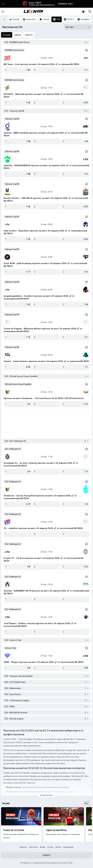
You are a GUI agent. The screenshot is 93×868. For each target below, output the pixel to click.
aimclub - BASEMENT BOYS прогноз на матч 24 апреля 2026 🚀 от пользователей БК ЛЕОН (46, 592)
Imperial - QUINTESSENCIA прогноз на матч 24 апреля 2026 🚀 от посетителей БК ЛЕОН (46, 167)
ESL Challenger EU (13, 449)
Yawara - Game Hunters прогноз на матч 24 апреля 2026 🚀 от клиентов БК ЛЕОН (46, 361)
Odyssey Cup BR (12, 119)
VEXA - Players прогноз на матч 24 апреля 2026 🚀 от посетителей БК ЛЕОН (44, 662)
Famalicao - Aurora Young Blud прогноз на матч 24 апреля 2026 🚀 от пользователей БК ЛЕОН (40, 497)
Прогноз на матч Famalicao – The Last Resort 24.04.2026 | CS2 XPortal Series (44, 398)
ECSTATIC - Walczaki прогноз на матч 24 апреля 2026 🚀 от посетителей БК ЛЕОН (44, 96)
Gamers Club (10, 648)
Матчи (58, 847)
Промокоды (68, 847)
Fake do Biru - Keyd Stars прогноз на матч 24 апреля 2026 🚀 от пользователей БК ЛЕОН (45, 232)
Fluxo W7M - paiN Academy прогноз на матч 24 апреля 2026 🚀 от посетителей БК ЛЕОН (45, 265)
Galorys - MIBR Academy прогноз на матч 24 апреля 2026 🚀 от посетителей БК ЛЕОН (46, 134)
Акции (43, 847)
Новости (23, 847)
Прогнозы (33, 847)
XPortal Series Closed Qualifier (18, 384)
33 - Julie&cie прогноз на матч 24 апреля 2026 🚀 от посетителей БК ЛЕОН (43, 528)
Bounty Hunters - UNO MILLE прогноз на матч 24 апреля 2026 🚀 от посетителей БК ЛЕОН (46, 200)
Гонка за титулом (14, 830)
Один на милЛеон (56, 830)
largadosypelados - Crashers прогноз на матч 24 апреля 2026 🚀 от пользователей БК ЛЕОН (39, 297)
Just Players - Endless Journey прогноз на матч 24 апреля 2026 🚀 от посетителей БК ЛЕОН (40, 625)
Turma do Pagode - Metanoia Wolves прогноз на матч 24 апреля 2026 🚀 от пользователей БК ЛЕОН (43, 330)
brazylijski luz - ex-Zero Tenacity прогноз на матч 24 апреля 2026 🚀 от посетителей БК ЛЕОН (41, 464)
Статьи (50, 847)
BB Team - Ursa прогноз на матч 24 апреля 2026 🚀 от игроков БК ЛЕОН (41, 64)
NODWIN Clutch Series (14, 50)
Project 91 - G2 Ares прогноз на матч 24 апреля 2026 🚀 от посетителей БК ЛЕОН (44, 560)
